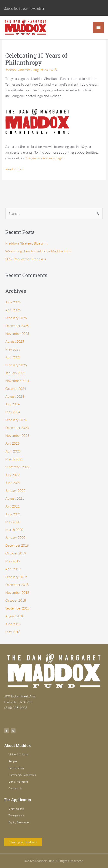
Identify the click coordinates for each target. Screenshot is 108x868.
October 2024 (16, 389)
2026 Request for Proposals (26, 259)
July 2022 (12, 475)
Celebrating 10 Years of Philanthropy (36, 59)
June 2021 (13, 514)
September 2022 (17, 467)
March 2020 (14, 530)
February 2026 (16, 318)
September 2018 (17, 608)
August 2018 (15, 616)
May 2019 (13, 561)
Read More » (14, 169)
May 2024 (13, 412)
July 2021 (12, 506)
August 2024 (15, 396)
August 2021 (15, 498)
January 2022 (15, 491)
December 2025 (17, 326)
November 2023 (17, 435)
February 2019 (16, 577)
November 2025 (17, 334)
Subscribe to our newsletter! (25, 8)
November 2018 (17, 592)
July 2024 (12, 404)
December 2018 (17, 585)
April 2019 (13, 569)
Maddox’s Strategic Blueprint (26, 243)
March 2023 (14, 459)
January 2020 (15, 537)
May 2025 (13, 349)
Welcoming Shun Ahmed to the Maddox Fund (38, 251)
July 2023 (12, 443)
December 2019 (17, 545)
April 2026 (13, 310)
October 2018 (16, 600)
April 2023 (13, 451)
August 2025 (15, 341)
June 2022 (13, 483)
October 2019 (16, 553)
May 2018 (13, 632)
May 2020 (13, 522)
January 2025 (15, 373)
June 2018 (13, 624)
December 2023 (17, 428)
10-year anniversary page (44, 158)
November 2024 (17, 381)
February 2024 (16, 420)
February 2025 (16, 365)
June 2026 (13, 302)
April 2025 (13, 357)
